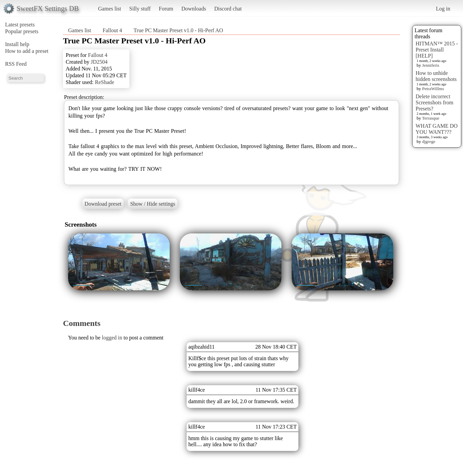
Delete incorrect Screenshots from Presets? (435, 102)
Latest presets (20, 25)
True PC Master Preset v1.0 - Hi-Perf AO (178, 30)
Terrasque (431, 118)
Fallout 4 (112, 30)
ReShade (104, 82)
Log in (443, 9)
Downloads (194, 9)
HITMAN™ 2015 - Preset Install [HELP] (437, 50)
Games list (110, 9)
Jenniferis (431, 65)
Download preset (103, 204)
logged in (112, 338)
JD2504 (99, 62)
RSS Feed (16, 64)
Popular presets (22, 31)
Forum (166, 9)
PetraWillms (433, 89)
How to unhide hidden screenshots (436, 76)
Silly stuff (140, 9)
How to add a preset (27, 51)
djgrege (429, 141)
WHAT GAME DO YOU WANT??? (437, 129)
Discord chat (228, 9)
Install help (17, 44)
